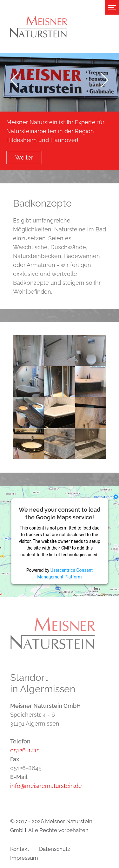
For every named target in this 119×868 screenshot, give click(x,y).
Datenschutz (55, 849)
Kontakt (20, 849)
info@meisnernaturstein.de (46, 786)
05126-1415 (25, 750)
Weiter (24, 157)
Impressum (24, 858)
